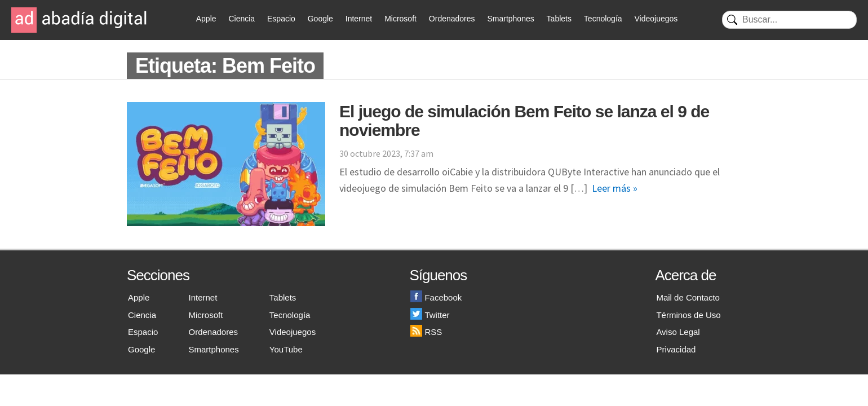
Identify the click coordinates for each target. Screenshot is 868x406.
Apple (206, 19)
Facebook (436, 297)
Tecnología (603, 19)
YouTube (286, 349)
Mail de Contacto (688, 297)
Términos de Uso (688, 315)
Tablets (559, 19)
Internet (359, 19)
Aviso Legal (678, 332)
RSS (426, 332)
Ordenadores (452, 19)
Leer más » (615, 188)
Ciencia (242, 19)
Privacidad (676, 349)
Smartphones (510, 19)
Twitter (430, 315)
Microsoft (400, 19)
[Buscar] (789, 20)
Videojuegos (656, 19)
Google (320, 19)
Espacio (281, 19)
